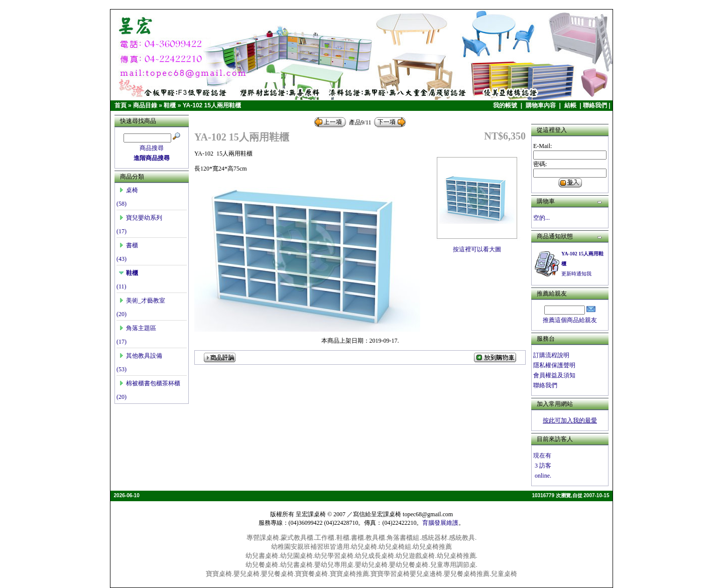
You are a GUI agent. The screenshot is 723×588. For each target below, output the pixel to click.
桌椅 (129, 190)
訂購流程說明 (551, 355)
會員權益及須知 (554, 375)
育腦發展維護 (440, 523)
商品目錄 (145, 105)
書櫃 (129, 245)
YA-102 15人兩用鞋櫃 (212, 105)
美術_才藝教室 (142, 301)
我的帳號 (506, 105)
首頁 (120, 105)
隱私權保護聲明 (554, 365)
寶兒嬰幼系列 (141, 218)
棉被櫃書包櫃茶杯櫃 (150, 383)
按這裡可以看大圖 (477, 246)
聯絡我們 (595, 105)
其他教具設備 (141, 356)
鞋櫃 (170, 105)
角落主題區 (138, 328)
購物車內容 (541, 105)
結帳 (571, 105)
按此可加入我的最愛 (570, 420)
